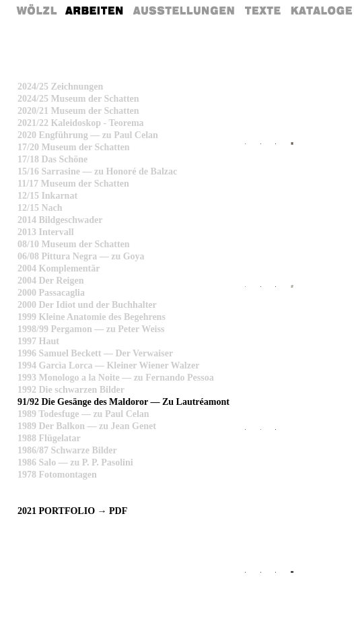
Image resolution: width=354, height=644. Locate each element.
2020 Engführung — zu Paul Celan (88, 135)
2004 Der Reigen (51, 281)
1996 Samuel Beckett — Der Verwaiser (95, 353)
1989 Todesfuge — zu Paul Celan (83, 414)
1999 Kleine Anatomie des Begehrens (92, 317)
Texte (262, 10)
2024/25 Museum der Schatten (78, 99)
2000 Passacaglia (51, 293)
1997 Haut (38, 341)
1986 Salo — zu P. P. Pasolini (75, 462)
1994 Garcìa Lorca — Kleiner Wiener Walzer (108, 365)
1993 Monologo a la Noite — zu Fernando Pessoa (116, 378)
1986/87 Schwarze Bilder (67, 450)
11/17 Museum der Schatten (73, 184)
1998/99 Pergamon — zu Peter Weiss (91, 329)
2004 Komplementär (59, 268)
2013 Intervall (46, 232)
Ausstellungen (183, 10)
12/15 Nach (40, 208)
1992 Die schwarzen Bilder (71, 390)
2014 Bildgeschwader (60, 220)
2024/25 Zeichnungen (60, 87)
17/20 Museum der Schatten (74, 147)
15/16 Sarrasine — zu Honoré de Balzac (97, 171)
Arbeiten (95, 10)
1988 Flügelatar (49, 438)
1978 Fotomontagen (57, 475)
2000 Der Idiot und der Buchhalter (87, 305)
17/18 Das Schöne (52, 159)
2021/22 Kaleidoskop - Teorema (81, 123)
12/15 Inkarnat (47, 196)
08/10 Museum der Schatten (74, 244)
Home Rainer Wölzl (37, 10)
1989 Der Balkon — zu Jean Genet (87, 426)
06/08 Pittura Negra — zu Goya (81, 256)
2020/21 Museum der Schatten (78, 111)
